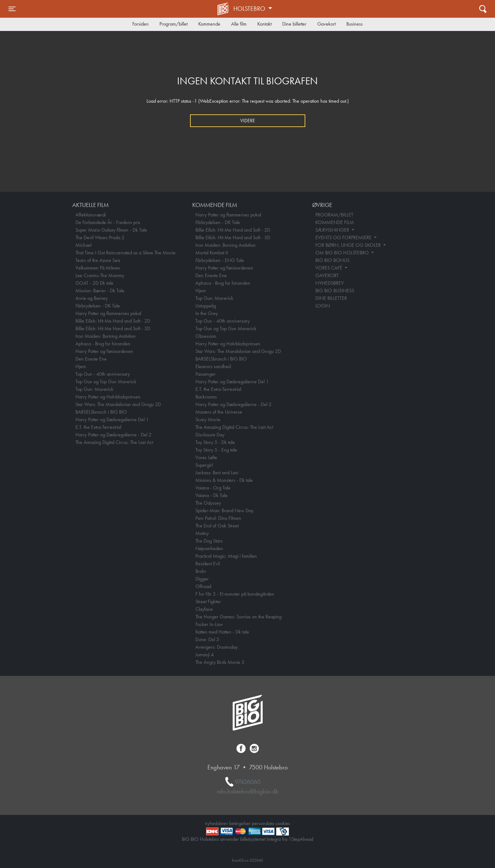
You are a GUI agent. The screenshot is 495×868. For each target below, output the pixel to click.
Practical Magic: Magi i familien (226, 556)
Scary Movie (208, 419)
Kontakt (264, 24)
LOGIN (323, 306)
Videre (248, 121)
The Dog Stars (209, 541)
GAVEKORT (327, 275)
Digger (202, 579)
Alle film (239, 24)
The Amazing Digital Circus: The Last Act (114, 442)
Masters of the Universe (219, 412)
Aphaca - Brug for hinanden (103, 344)
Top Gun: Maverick (94, 389)
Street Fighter (208, 601)
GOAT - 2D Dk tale (94, 283)
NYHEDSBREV (330, 283)
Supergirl (204, 465)
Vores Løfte (206, 457)
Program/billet (173, 24)
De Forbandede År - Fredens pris (108, 222)
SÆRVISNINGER (333, 230)
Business (355, 24)
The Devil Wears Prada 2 (100, 237)
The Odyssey (208, 503)
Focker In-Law (209, 624)
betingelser (240, 823)
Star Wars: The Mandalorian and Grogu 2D (118, 404)
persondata (263, 823)
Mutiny (202, 533)
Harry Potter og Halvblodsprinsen (108, 397)
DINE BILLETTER (331, 298)
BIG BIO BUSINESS (335, 291)
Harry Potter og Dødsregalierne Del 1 (112, 419)
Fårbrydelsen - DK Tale (98, 306)
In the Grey (207, 313)
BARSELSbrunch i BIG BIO (101, 412)
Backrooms (206, 397)
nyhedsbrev (216, 823)
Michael (83, 245)
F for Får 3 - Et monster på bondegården (235, 594)
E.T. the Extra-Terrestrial (98, 427)
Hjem (81, 366)
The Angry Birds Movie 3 (220, 662)
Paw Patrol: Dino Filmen (218, 518)
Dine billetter (294, 24)
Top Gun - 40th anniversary (103, 374)
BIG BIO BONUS (332, 260)
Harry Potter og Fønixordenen (104, 351)
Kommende (209, 24)
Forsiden (140, 24)
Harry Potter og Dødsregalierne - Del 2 (113, 435)
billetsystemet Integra (260, 839)
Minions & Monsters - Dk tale (224, 480)
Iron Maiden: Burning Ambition (106, 336)
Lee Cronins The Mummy (100, 275)
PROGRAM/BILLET (334, 215)
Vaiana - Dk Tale (212, 495)
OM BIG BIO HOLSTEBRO (343, 253)
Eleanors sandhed (213, 366)
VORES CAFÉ (329, 268)
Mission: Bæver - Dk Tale (100, 291)
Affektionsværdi (91, 215)
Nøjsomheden (209, 548)
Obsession (206, 336)
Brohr (201, 571)
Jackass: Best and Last (217, 473)
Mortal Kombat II (212, 253)
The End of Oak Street (217, 526)
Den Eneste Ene (91, 359)
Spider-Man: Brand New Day (224, 510)
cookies (283, 823)
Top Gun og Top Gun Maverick (106, 382)
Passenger (206, 374)
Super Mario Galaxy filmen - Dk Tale (111, 230)
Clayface (204, 609)
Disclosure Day (210, 435)
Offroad (203, 586)
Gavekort (326, 24)
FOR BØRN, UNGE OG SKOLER (349, 245)
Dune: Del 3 (207, 639)
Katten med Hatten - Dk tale (222, 632)
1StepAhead (301, 839)
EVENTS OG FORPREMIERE (344, 237)
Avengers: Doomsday (217, 647)
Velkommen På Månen (98, 268)
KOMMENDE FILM (335, 222)
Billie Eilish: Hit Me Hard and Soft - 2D (113, 321)
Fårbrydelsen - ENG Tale (220, 260)
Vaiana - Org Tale (213, 488)
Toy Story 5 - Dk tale (215, 442)
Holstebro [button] (250, 9)
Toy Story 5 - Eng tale (216, 450)
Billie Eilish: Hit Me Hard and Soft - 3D (113, 328)
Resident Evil (208, 564)
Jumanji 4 (205, 655)
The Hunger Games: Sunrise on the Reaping (239, 617)
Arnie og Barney (92, 298)
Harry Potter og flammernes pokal (108, 313)
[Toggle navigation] (12, 9)
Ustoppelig (206, 306)
